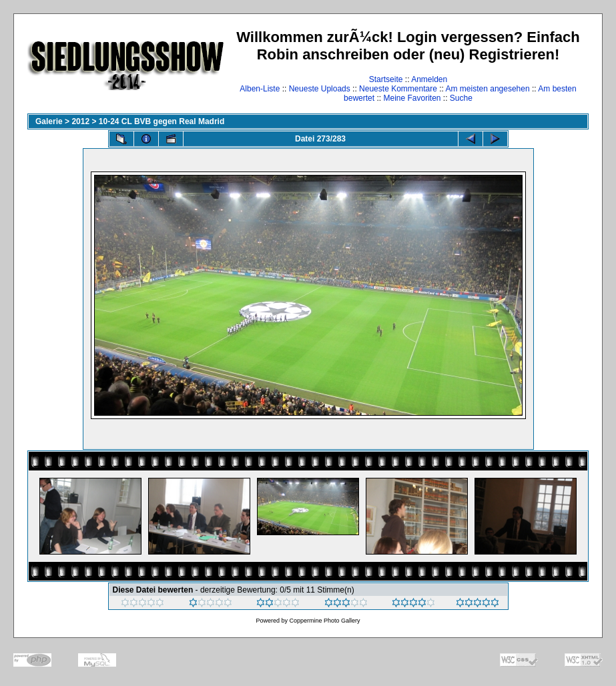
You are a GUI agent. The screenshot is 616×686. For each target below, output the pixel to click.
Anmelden (429, 79)
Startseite (386, 79)
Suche (461, 98)
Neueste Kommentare (398, 89)
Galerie (49, 121)
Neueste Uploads (320, 89)
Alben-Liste (260, 89)
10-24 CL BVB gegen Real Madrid (162, 121)
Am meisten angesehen (488, 89)
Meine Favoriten (412, 98)
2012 (80, 121)
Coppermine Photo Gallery (324, 621)
